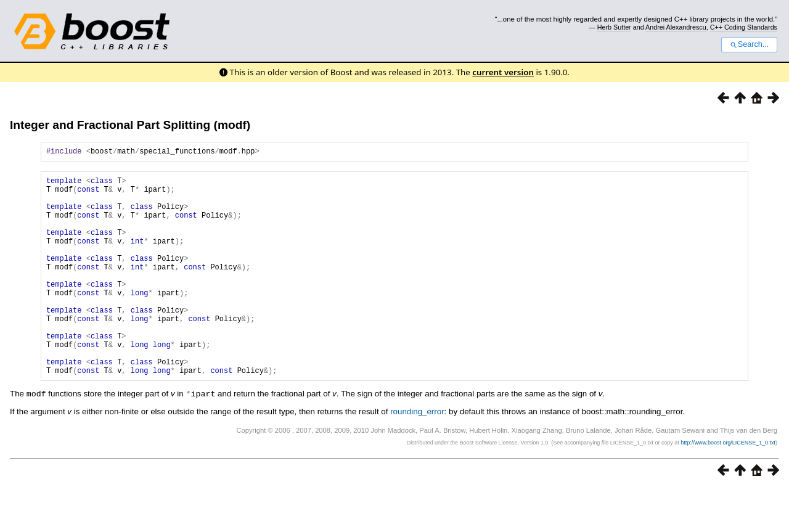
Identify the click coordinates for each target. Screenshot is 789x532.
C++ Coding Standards (744, 27)
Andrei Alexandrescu (676, 27)
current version (503, 72)
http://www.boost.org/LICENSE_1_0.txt (728, 486)
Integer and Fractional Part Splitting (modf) (130, 125)
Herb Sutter (614, 27)
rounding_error (417, 455)
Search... (749, 44)
